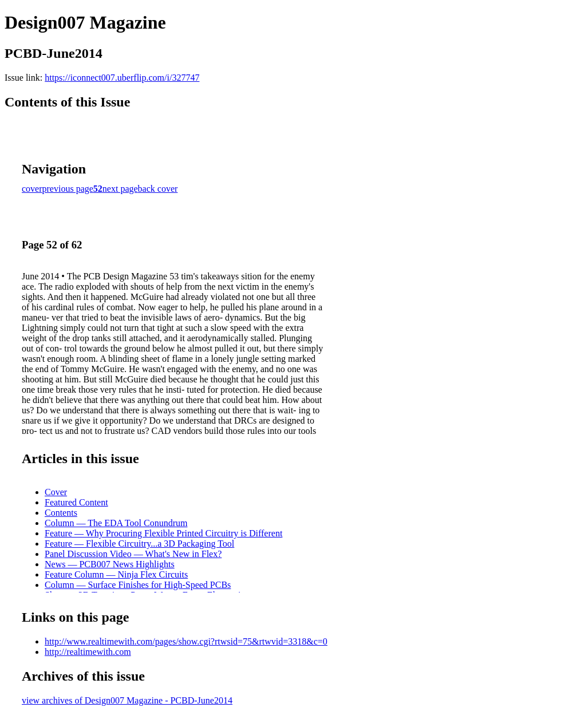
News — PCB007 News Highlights (110, 564)
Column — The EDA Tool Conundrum (116, 523)
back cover (158, 189)
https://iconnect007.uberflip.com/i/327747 (122, 78)
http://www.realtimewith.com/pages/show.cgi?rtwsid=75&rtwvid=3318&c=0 (186, 641)
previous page (68, 189)
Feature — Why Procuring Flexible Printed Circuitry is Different (163, 533)
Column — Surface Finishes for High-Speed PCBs (138, 585)
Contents (61, 513)
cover (32, 189)
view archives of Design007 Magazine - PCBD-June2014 (127, 700)
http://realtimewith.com (88, 652)
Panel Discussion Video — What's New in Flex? (133, 554)
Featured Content (76, 502)
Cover (56, 492)
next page (120, 189)
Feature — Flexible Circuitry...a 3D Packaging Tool (139, 544)
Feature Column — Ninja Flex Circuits (116, 574)
